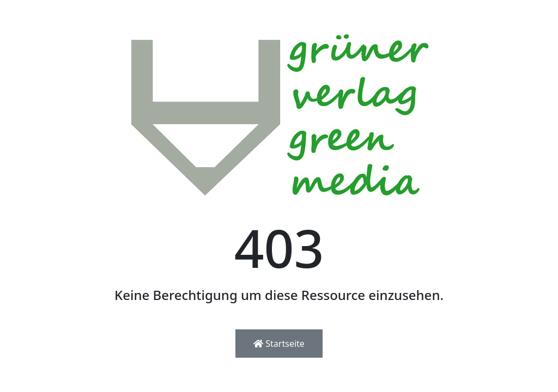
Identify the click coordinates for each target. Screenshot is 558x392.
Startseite (279, 344)
